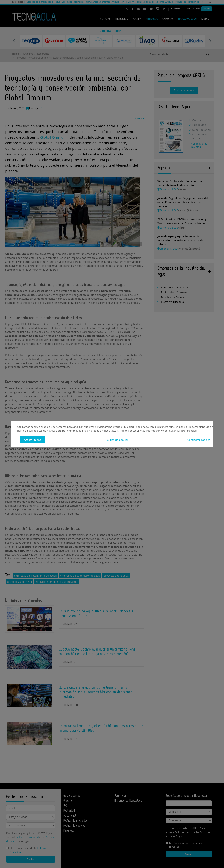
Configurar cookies (199, 440)
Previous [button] (14, 41)
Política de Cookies (117, 440)
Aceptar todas (32, 440)
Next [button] (210, 41)
